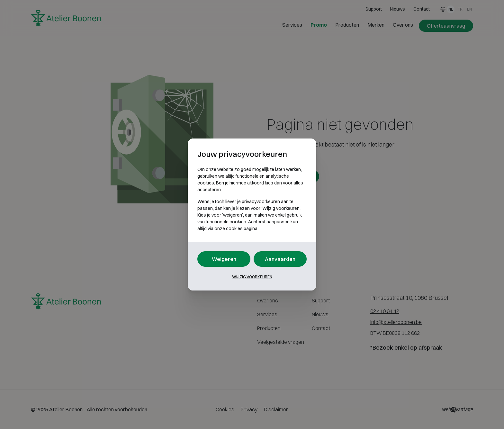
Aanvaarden (280, 259)
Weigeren (224, 259)
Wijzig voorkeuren (252, 277)
